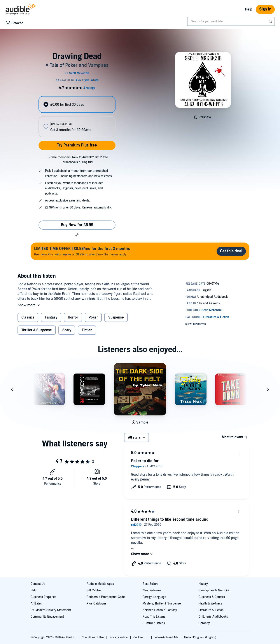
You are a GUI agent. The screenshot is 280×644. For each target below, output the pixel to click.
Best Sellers (150, 584)
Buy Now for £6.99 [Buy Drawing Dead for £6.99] (77, 225)
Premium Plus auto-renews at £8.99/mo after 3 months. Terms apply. (82, 251)
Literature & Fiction (211, 610)
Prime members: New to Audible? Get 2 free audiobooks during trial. (78, 160)
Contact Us (38, 584)
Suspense (116, 317)
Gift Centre (94, 590)
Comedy (204, 623)
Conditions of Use (93, 637)
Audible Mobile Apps (100, 584)
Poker (93, 317)
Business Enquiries (43, 597)
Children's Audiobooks (213, 617)
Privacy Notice (119, 637)
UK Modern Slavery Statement (51, 610)
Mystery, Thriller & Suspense (162, 604)
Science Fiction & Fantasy (160, 610)
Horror (73, 317)
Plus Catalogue (96, 604)
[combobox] (231, 21)
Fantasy (51, 317)
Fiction (87, 330)
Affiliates (36, 604)
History (203, 584)
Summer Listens (154, 623)
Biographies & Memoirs (214, 590)
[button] (77, 235)
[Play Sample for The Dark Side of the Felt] (140, 422)
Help (249, 9)
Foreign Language (154, 597)
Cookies (139, 637)
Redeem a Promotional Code (106, 597)
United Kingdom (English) (200, 637)
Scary (67, 330)
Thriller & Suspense (37, 330)
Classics (28, 317)
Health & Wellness (210, 604)
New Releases (152, 590)
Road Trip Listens (154, 617)
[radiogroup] (77, 117)
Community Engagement (47, 617)
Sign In (265, 9)
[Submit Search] (271, 21)
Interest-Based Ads (167, 637)
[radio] (77, 104)
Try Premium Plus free (77, 145)
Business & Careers (212, 597)
